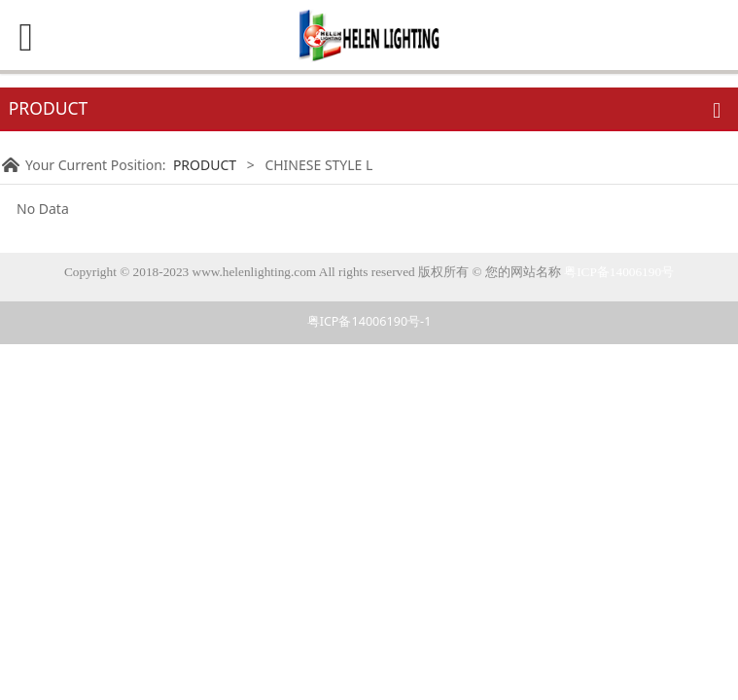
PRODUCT (205, 165)
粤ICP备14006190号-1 (369, 321)
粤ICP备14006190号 (619, 272)
